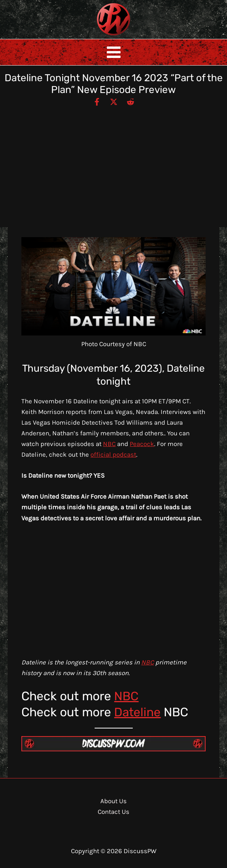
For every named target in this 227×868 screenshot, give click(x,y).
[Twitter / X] (114, 101)
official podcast (113, 454)
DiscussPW (98, 36)
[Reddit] (130, 101)
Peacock (142, 444)
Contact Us (113, 812)
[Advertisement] (113, 164)
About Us (113, 801)
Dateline (138, 712)
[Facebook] (97, 101)
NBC (109, 444)
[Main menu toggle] (114, 52)
